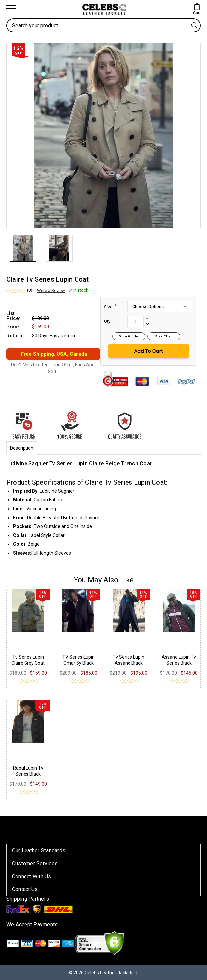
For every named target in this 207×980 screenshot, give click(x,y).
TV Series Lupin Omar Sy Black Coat (78, 663)
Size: (110, 306)
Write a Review (51, 291)
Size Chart (164, 336)
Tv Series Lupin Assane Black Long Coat (129, 663)
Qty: (108, 321)
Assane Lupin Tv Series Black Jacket (179, 663)
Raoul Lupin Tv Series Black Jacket (28, 774)
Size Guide (129, 336)
